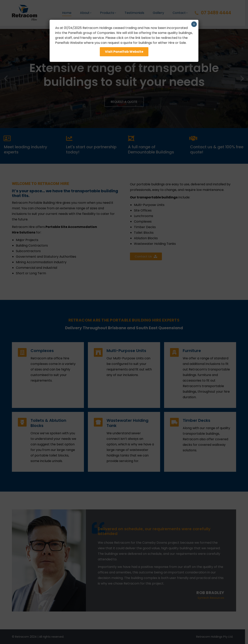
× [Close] (194, 24)
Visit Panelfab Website (124, 52)
